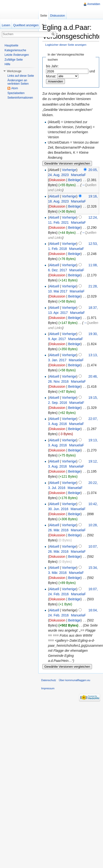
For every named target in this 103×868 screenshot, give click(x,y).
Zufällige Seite (14, 60)
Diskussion (57, 180)
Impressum (48, 688)
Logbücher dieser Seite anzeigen (66, 45)
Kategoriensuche (15, 50)
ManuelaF (78, 175)
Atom (15, 88)
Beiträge (74, 180)
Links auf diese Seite (21, 76)
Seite (43, 16)
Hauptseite (11, 45)
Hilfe (7, 64)
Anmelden (94, 4)
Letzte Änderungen (17, 55)
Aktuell (54, 196)
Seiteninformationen (20, 98)
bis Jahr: (52, 66)
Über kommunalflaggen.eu (74, 680)
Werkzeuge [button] (14, 71)
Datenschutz (49, 680)
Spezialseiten (16, 93)
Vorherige (69, 170)
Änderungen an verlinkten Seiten (18, 82)
